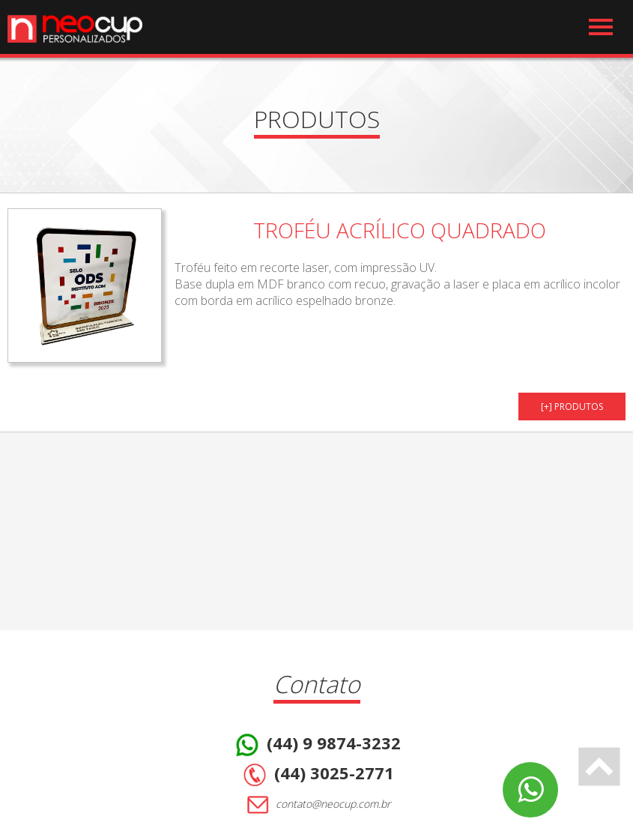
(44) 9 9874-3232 (316, 745)
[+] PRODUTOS (572, 407)
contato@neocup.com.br (316, 805)
